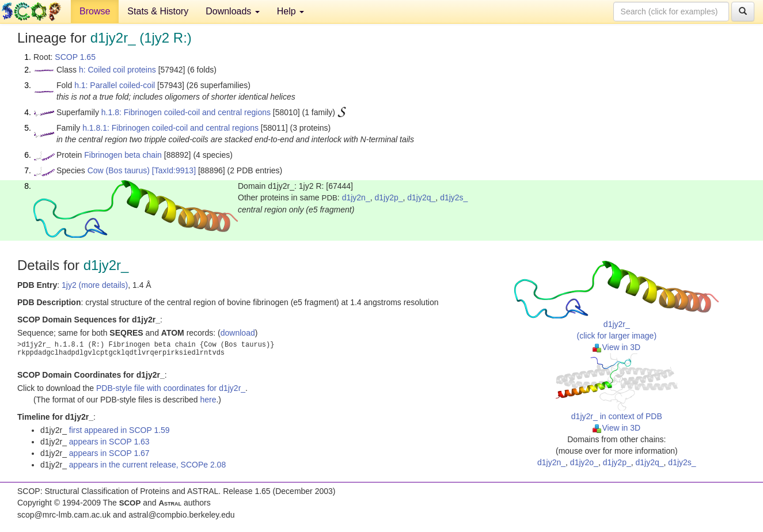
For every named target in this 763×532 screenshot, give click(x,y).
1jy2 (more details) (95, 285)
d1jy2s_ (454, 197)
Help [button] (291, 11)
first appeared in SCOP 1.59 (119, 430)
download (238, 333)
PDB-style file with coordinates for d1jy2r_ (171, 388)
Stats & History (158, 11)
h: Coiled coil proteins (117, 70)
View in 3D (616, 347)
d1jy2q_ (421, 197)
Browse (95, 11)
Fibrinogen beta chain (123, 155)
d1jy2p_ (388, 197)
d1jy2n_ (356, 197)
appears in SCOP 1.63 (109, 442)
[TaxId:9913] (174, 170)
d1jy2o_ (584, 462)
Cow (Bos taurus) (119, 170)
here (208, 400)
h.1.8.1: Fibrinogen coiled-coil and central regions (170, 128)
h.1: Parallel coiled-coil (115, 85)
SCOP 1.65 (75, 57)
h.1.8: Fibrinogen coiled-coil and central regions (186, 112)
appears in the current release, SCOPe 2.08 (147, 465)
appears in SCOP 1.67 (109, 453)
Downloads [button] (233, 11)
